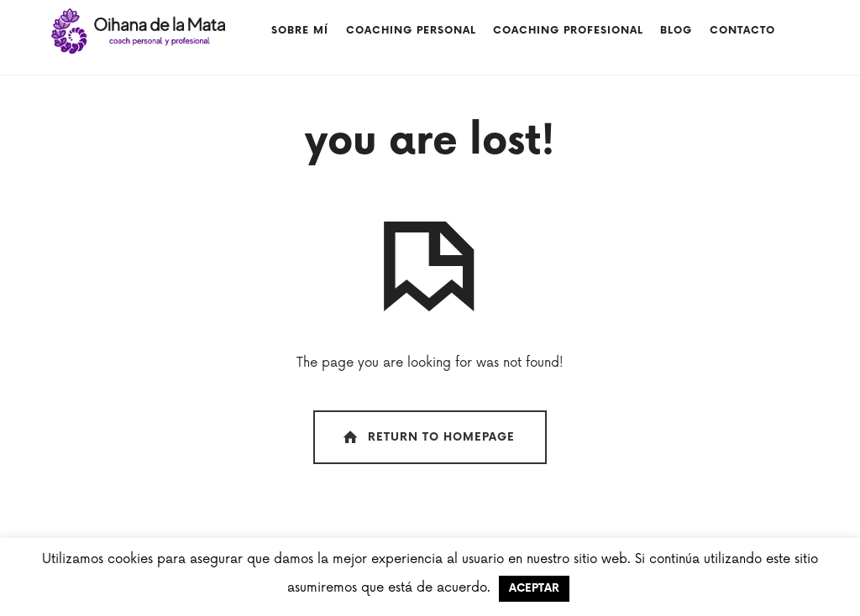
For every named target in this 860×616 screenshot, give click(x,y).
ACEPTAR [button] (534, 588)
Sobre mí (300, 31)
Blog (676, 31)
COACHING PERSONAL (411, 31)
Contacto (742, 31)
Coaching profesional (568, 31)
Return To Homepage (427, 438)
